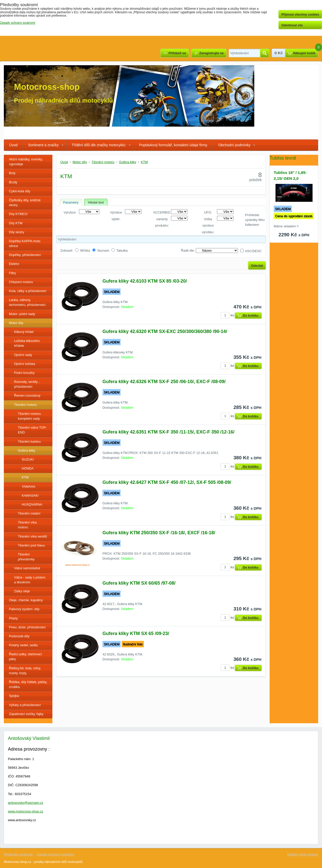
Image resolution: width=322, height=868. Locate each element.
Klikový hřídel (24, 332)
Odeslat (257, 266)
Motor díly (16, 323)
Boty (12, 173)
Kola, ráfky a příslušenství (28, 291)
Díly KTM (16, 223)
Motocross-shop (47, 87)
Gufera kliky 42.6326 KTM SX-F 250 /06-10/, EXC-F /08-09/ (164, 382)
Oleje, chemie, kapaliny (26, 600)
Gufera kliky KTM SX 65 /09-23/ (136, 633)
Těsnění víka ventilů (32, 536)
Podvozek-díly (19, 636)
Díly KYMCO (18, 214)
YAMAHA (28, 487)
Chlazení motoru (21, 282)
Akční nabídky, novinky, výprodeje (26, 162)
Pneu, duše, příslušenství (27, 627)
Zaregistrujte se (211, 53)
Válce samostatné (27, 568)
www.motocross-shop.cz (26, 811)
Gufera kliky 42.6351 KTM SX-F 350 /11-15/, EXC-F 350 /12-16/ (169, 432)
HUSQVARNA (32, 504)
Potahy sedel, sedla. (24, 645)
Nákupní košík (304, 53)
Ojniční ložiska (25, 364)
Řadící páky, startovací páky (25, 656)
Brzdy (13, 182)
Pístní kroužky (24, 373)
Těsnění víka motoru (27, 525)
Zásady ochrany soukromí (55, 854)
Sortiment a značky (43, 145)
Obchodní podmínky (234, 145)
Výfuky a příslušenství (25, 705)
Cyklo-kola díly (20, 191)
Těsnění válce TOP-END (32, 430)
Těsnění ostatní (29, 513)
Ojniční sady (23, 355)
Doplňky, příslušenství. (25, 255)
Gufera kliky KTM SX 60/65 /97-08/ (139, 583)
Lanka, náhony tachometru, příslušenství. (28, 302)
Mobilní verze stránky (303, 854)
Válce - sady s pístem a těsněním (30, 580)
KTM (25, 477)
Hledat (265, 53)
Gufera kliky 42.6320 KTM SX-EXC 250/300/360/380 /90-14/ (165, 331)
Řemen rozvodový (27, 396)
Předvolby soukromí (18, 854)
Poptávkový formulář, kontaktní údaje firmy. (173, 145)
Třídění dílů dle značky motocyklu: (99, 145)
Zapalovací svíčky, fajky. (26, 714)
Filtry (13, 273)
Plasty (13, 618)
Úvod (13, 145)
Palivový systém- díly (24, 609)
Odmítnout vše (292, 25)
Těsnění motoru (26, 405)
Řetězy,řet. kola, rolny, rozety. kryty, (25, 671)
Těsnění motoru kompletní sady (29, 416)
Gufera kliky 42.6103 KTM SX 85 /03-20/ (145, 281)
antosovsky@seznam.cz (26, 803)
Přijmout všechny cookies (300, 15)
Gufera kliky (27, 450)
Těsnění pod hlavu (31, 545)
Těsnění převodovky (26, 557)
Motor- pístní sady (22, 314)
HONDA (28, 468)
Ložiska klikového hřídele (27, 343)
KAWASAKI (30, 496)
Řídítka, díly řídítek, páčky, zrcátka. (28, 684)
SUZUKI (28, 459)
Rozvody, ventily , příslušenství (27, 384)
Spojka (14, 696)
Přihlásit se (177, 53)
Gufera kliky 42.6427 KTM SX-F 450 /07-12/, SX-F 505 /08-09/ (167, 482)
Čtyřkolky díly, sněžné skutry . (25, 203)
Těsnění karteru (29, 442)
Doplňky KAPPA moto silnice (25, 243)
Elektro (14, 264)
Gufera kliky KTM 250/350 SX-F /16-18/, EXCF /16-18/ (159, 533)
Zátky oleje (22, 591)
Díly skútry (17, 232)
